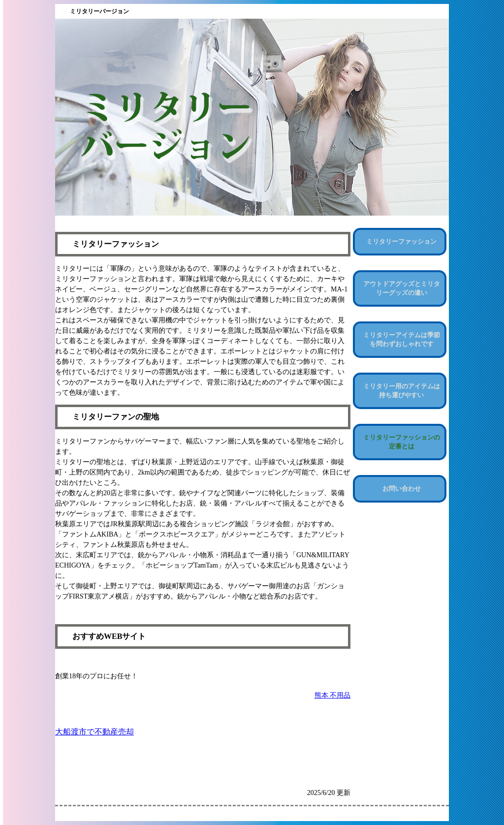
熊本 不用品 (333, 695)
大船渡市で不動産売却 (94, 732)
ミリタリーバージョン (99, 11)
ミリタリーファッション (401, 241)
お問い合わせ (402, 489)
